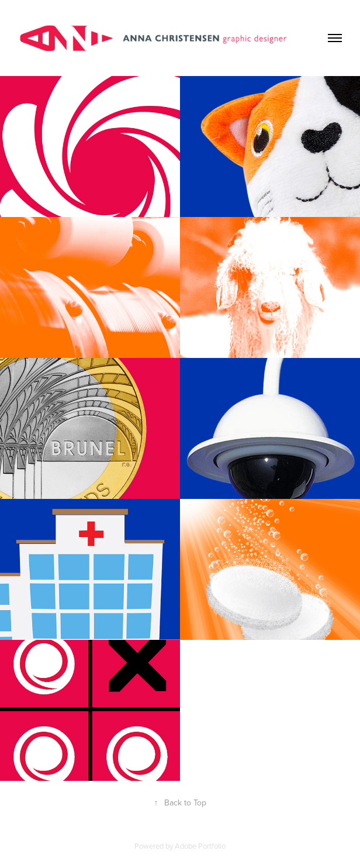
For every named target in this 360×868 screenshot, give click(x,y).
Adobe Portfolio (200, 846)
